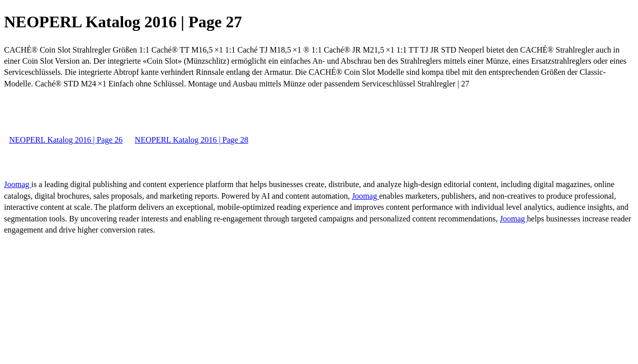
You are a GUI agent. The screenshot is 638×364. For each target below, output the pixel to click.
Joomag (18, 184)
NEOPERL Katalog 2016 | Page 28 (191, 140)
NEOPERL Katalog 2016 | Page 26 (66, 140)
